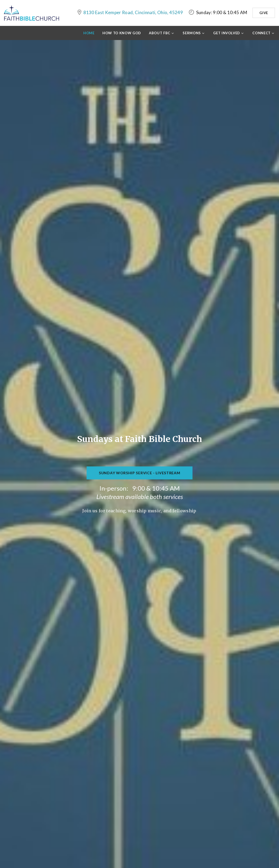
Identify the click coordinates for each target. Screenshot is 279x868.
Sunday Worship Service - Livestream (139, 476)
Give (264, 13)
